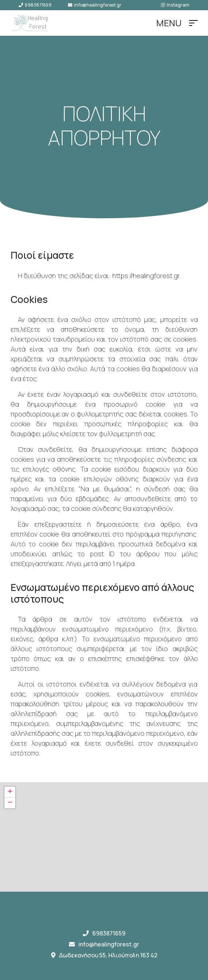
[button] (10, 792)
